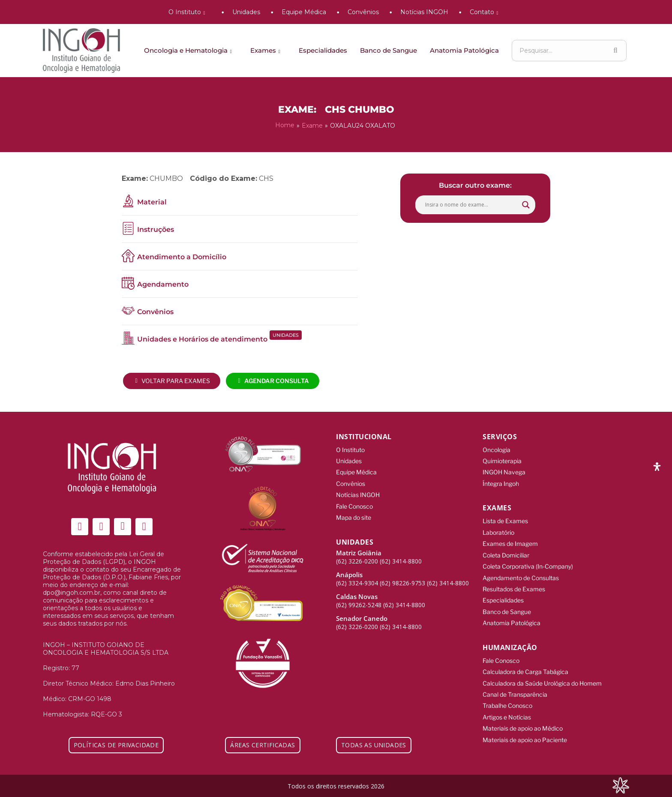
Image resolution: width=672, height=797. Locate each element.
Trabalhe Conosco (507, 694)
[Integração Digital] (621, 785)
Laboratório (498, 529)
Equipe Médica (304, 12)
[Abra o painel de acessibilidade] (657, 467)
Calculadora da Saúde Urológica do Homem (542, 673)
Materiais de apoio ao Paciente (525, 726)
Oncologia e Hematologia (189, 50)
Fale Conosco (354, 502)
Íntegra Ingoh (501, 481)
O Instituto (188, 12)
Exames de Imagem (510, 539)
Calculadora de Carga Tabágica (525, 662)
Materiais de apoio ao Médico (523, 715)
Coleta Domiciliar (506, 550)
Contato (486, 12)
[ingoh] (81, 51)
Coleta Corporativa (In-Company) (528, 561)
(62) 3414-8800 (401, 556)
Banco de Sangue (388, 50)
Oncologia (496, 449)
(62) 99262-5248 (359, 600)
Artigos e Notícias (507, 705)
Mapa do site (354, 513)
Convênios (363, 12)
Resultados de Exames (514, 582)
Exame (312, 125)
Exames (267, 50)
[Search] (615, 51)
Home (285, 125)
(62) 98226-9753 (402, 578)
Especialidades (323, 50)
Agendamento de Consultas (521, 571)
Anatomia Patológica (464, 50)
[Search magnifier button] (526, 204)
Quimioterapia (502, 460)
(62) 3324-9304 (357, 578)
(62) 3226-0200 (357, 556)
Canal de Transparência (515, 683)
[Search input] (471, 204)
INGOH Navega (504, 470)
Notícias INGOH (424, 12)
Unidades (246, 12)
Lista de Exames (505, 518)
